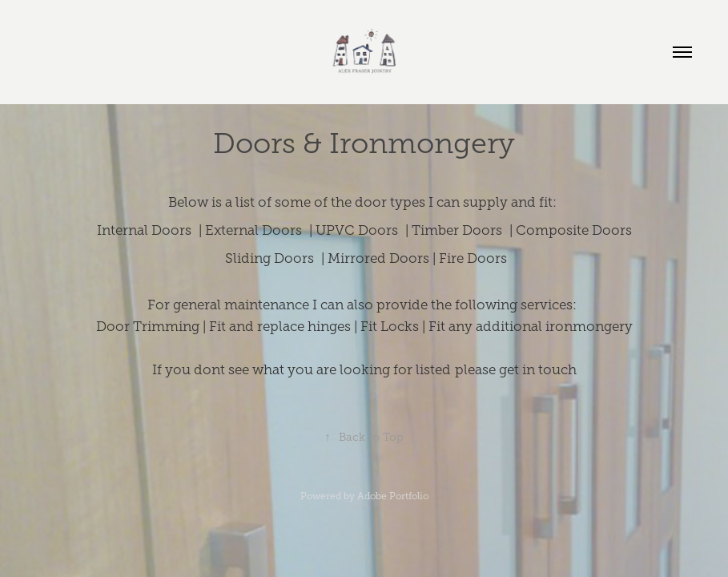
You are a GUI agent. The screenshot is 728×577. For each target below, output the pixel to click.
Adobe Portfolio (393, 496)
